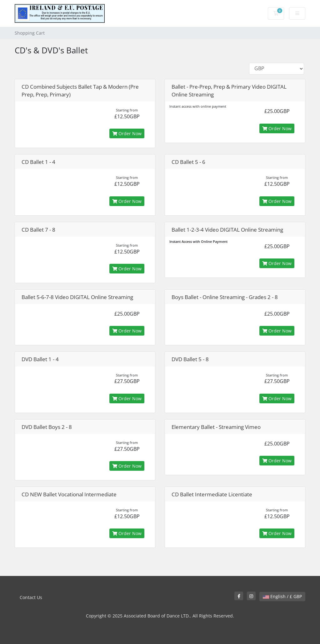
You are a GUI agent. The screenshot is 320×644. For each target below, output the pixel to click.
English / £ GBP (282, 596)
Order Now (127, 133)
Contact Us (31, 597)
